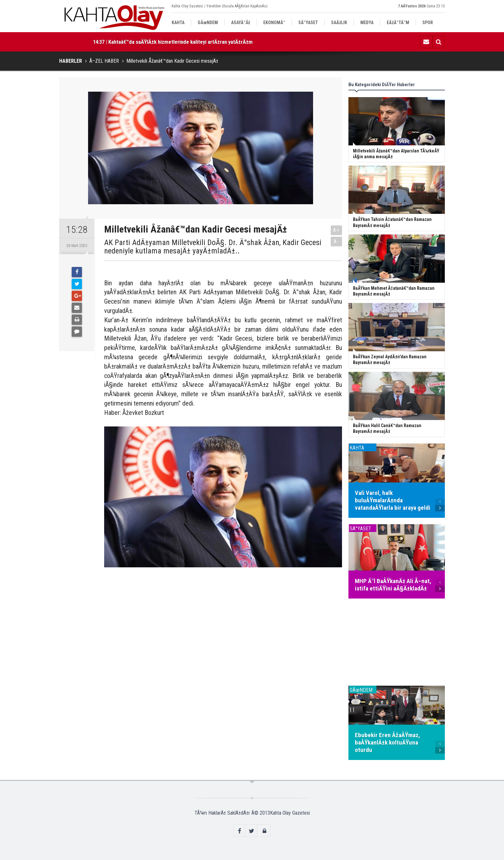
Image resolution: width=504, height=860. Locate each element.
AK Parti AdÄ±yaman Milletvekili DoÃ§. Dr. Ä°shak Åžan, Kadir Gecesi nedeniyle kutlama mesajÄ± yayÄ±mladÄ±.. (213, 247)
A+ (336, 230)
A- (337, 241)
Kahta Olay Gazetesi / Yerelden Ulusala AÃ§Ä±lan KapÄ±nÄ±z (220, 6)
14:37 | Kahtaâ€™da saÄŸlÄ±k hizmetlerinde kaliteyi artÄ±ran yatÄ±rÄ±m (173, 42)
